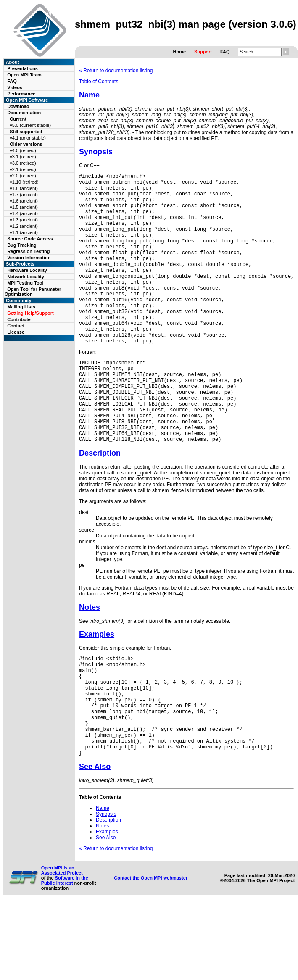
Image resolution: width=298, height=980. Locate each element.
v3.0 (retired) (23, 163)
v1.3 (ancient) (24, 220)
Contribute (19, 319)
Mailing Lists (21, 307)
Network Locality (26, 277)
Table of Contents (99, 82)
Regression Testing (28, 251)
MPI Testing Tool (25, 283)
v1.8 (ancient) (24, 188)
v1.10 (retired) (24, 182)
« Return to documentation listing (116, 71)
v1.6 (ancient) (24, 201)
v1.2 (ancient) (24, 226)
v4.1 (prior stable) (28, 138)
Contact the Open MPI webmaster (151, 954)
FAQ (225, 52)
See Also (95, 842)
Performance (21, 94)
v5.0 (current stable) (30, 125)
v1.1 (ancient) (24, 232)
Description (100, 507)
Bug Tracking (22, 245)
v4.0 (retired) (23, 150)
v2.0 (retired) (23, 176)
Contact (16, 326)
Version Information (29, 258)
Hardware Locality (27, 270)
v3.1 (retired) (23, 157)
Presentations (22, 68)
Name (89, 95)
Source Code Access (30, 239)
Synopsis (96, 152)
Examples (97, 688)
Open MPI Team (24, 75)
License (16, 332)
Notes (90, 661)
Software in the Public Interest (65, 956)
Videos (15, 87)
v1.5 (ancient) (24, 207)
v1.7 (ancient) (24, 195)
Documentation (24, 113)
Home (179, 52)
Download (18, 106)
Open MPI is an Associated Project (62, 946)
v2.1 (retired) (23, 169)
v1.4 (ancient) (24, 213)
